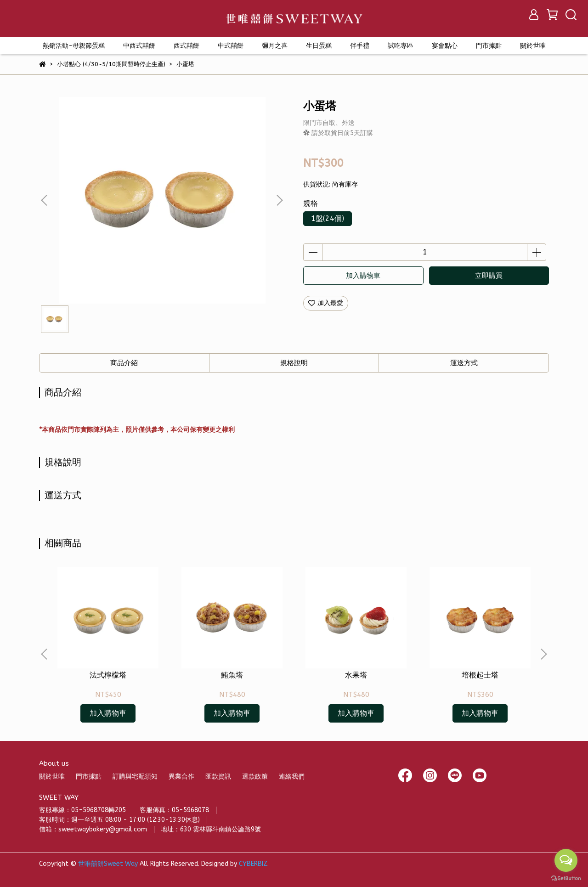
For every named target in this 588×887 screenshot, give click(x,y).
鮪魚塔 (232, 675)
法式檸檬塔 (108, 675)
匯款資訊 (218, 777)
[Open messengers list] (566, 860)
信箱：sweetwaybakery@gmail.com (93, 829)
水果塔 (356, 675)
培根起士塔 (480, 675)
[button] (279, 200)
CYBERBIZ (253, 864)
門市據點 (89, 777)
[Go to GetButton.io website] (566, 878)
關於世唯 (52, 777)
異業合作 (181, 777)
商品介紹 (124, 363)
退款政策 (255, 777)
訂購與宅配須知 (135, 777)
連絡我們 (292, 777)
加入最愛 (326, 303)
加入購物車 (363, 276)
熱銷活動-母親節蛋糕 (74, 46)
